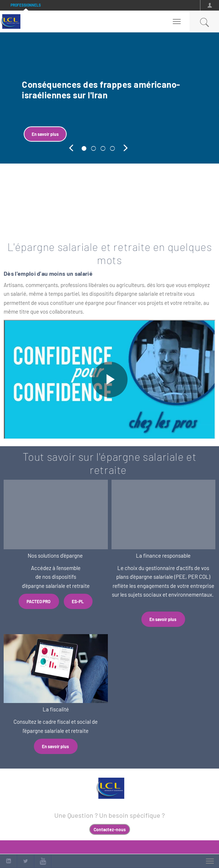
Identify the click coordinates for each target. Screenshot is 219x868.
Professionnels (26, 5)
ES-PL (78, 601)
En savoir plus (45, 134)
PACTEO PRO (39, 601)
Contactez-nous (110, 829)
